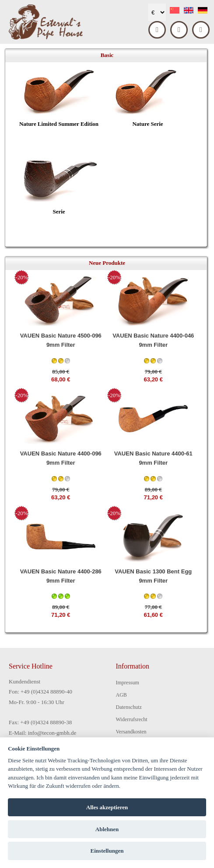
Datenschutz (129, 707)
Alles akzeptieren (107, 807)
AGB (121, 695)
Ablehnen (107, 829)
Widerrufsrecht (132, 719)
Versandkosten (131, 732)
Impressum (128, 683)
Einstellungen (107, 851)
